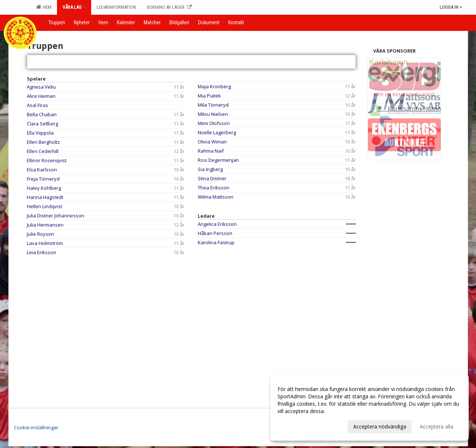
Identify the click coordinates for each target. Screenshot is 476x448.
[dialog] (369, 408)
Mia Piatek (209, 96)
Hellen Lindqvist (44, 206)
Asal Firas (37, 105)
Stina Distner (212, 178)
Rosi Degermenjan (218, 160)
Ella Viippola (40, 133)
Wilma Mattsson (216, 197)
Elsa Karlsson (42, 170)
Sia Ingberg (210, 169)
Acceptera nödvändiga (380, 426)
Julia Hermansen (45, 225)
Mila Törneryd (213, 105)
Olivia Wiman (212, 142)
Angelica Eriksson (217, 224)
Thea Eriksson (214, 188)
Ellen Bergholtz (43, 142)
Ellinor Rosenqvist (47, 160)
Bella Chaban (42, 114)
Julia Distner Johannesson (56, 216)
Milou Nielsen (213, 114)
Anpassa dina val (297, 426)
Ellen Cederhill (43, 151)
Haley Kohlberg (44, 188)
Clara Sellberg (42, 124)
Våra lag (74, 7)
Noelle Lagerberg (217, 132)
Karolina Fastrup (216, 242)
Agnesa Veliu (41, 87)
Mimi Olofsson (214, 123)
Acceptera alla (436, 426)
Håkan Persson (215, 233)
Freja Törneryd (43, 179)
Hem (44, 7)
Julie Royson (40, 234)
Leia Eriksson (42, 252)
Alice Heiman (41, 96)
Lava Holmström (45, 243)
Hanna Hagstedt (45, 197)
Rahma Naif (211, 151)
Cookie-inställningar (36, 427)
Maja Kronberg (214, 86)
